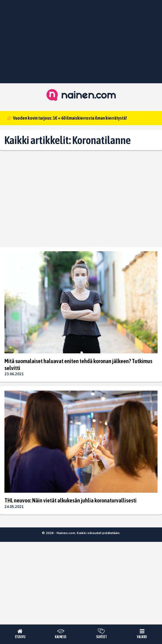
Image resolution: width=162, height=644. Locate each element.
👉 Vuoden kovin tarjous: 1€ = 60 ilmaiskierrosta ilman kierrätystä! (67, 118)
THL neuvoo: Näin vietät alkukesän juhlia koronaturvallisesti (70, 500)
